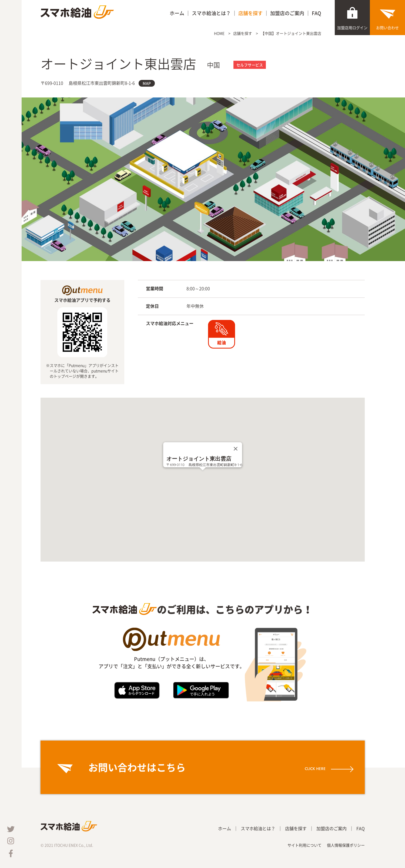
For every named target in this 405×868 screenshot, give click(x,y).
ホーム (177, 13)
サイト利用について (304, 845)
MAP (147, 83)
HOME (219, 33)
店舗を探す (250, 13)
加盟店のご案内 (287, 13)
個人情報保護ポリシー (346, 845)
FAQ (317, 13)
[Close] (236, 449)
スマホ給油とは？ (211, 13)
